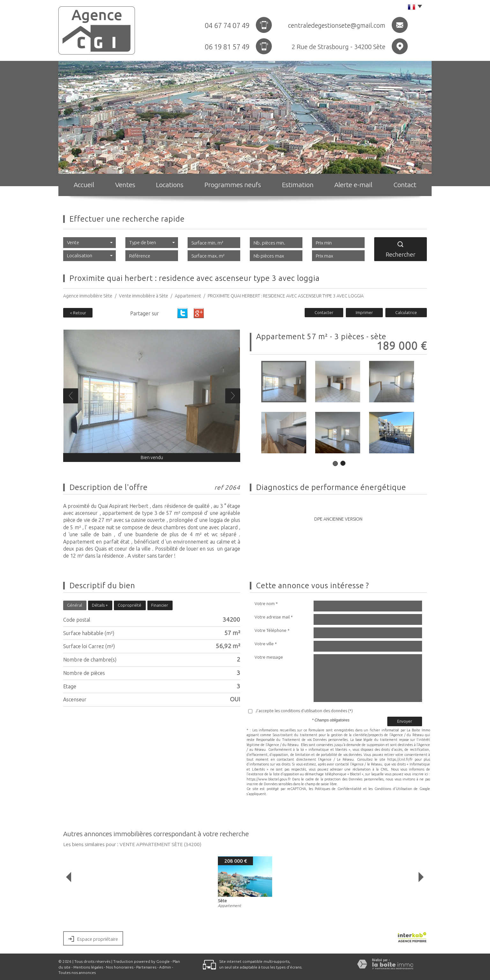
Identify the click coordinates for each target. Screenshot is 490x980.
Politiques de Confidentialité (338, 789)
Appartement (188, 296)
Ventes (125, 185)
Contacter (324, 312)
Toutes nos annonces (77, 973)
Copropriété (130, 605)
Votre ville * (266, 644)
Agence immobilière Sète (88, 296)
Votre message (269, 657)
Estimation (298, 185)
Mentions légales (88, 967)
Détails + (100, 605)
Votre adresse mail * (274, 617)
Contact (405, 185)
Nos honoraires (120, 967)
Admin (165, 967)
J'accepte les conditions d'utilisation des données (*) (304, 711)
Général (74, 605)
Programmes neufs (233, 185)
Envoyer (405, 721)
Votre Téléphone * (272, 630)
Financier (160, 605)
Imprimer (364, 312)
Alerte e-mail (353, 185)
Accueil (84, 185)
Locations (170, 185)
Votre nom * (266, 603)
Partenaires (146, 967)
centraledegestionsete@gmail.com (337, 25)
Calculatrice (406, 312)
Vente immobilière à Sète (144, 296)
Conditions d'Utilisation (393, 789)
